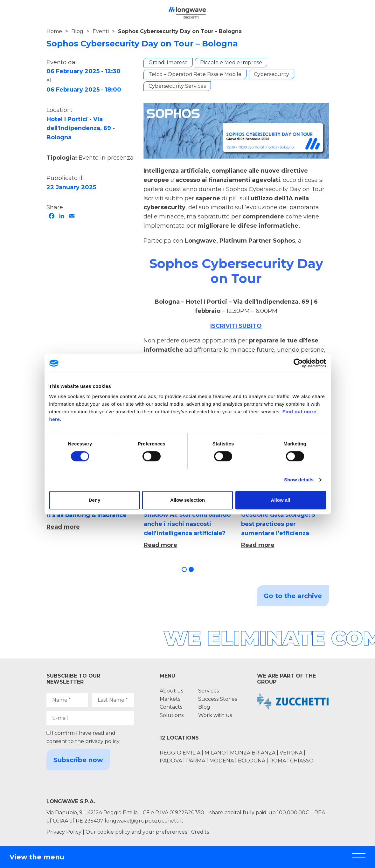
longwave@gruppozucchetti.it (144, 821)
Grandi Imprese (168, 62)
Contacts (171, 707)
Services (208, 691)
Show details (299, 480)
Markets (170, 699)
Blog (77, 31)
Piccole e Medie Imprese (231, 62)
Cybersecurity (271, 74)
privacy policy (102, 741)
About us (171, 691)
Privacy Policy (64, 832)
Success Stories (218, 699)
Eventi (101, 31)
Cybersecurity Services (177, 86)
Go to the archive (293, 596)
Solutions (172, 715)
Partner (260, 241)
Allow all (281, 500)
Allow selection (187, 500)
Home (54, 31)
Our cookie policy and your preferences (136, 832)
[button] (184, 569)
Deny (95, 500)
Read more (63, 527)
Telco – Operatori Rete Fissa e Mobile (195, 74)
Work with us (215, 715)
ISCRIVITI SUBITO (236, 326)
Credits (200, 832)
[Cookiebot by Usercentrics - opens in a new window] (298, 363)
